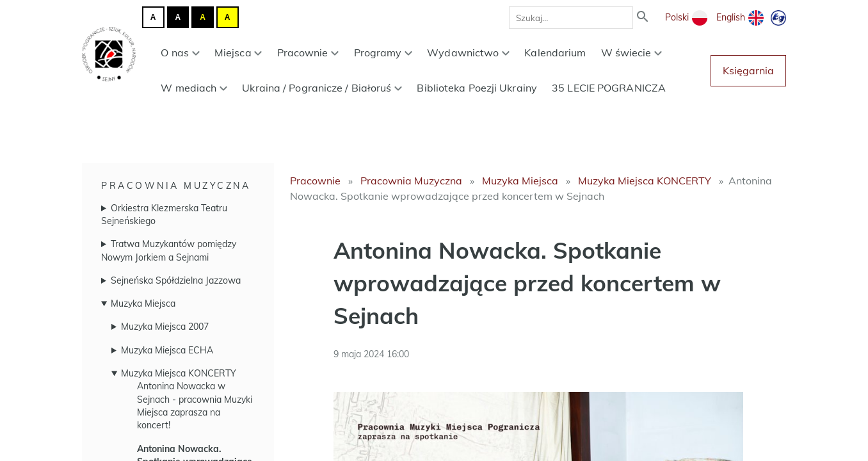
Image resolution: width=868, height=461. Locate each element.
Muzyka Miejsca (143, 303)
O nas (180, 53)
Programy (383, 53)
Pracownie (308, 53)
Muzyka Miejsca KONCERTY (179, 373)
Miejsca (238, 53)
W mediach (194, 88)
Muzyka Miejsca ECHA (167, 350)
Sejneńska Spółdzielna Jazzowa (176, 280)
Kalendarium (555, 53)
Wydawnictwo (468, 53)
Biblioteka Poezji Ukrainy (477, 88)
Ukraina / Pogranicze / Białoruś (322, 88)
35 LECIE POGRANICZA (609, 88)
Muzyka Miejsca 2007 (165, 327)
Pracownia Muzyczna (176, 186)
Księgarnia (748, 70)
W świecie (632, 53)
